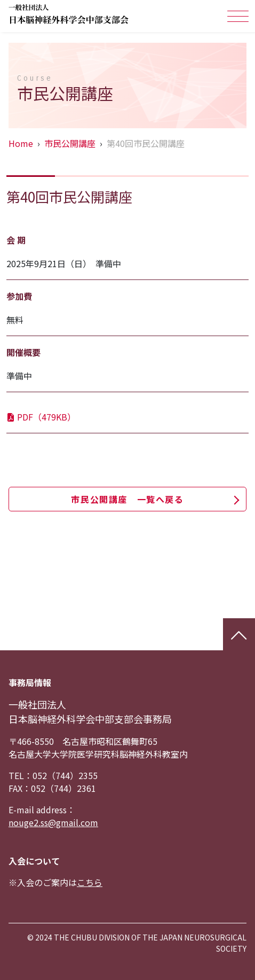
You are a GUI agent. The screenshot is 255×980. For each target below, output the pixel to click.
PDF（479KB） (41, 417)
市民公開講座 (70, 143)
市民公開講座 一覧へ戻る (127, 499)
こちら (90, 882)
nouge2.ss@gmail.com (53, 822)
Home (21, 143)
